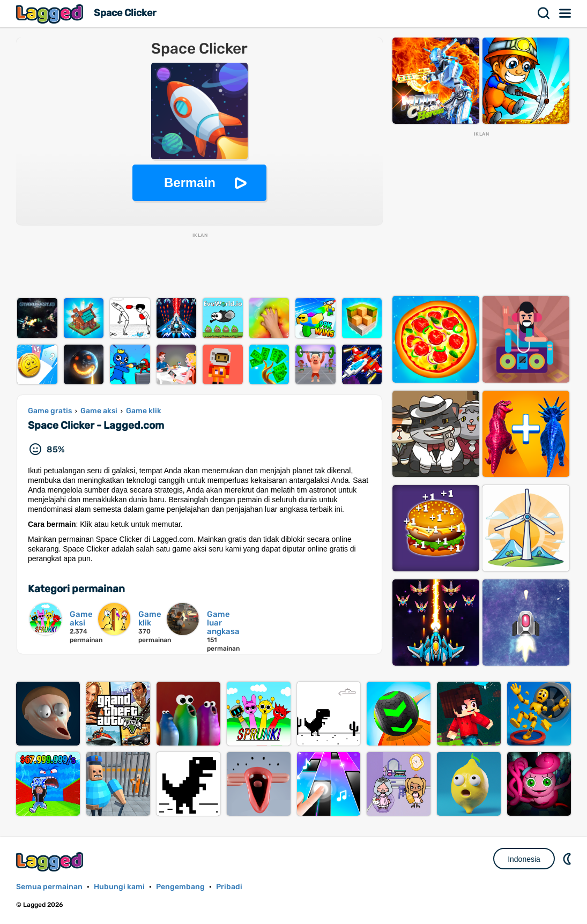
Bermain (190, 182)
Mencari (544, 13)
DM (568, 859)
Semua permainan (49, 887)
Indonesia (524, 859)
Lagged (51, 14)
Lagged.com (51, 862)
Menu (566, 13)
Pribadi (229, 887)
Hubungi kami (119, 887)
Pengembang (180, 887)
